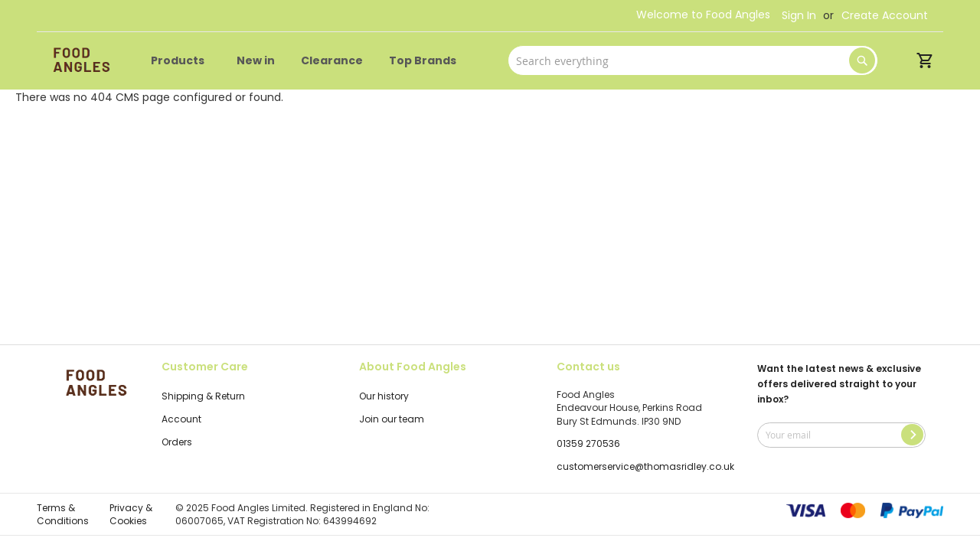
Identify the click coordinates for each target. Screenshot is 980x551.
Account (181, 419)
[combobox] (693, 60)
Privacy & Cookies (131, 514)
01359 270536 (588, 443)
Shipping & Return (203, 396)
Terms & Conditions (63, 514)
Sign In (799, 16)
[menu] (307, 61)
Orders (177, 442)
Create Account (885, 16)
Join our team (392, 419)
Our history (384, 396)
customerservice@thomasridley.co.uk (645, 466)
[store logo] (79, 61)
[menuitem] (181, 61)
